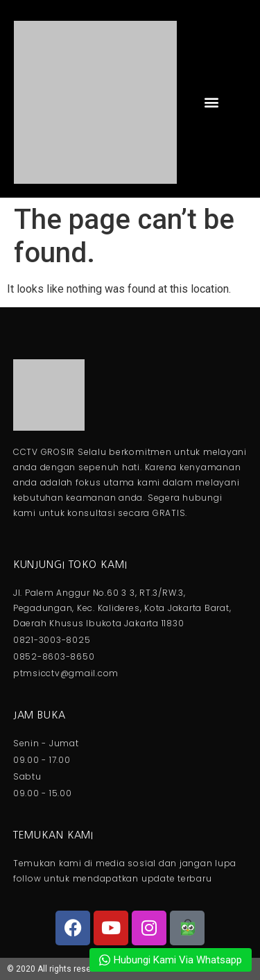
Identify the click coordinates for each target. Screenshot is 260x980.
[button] (211, 102)
